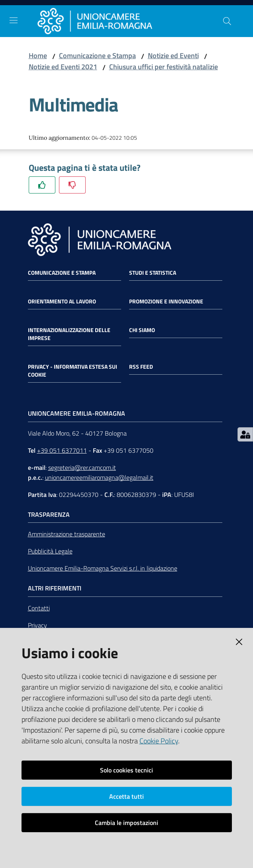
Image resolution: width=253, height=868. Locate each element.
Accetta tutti (126, 796)
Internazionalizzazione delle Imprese (69, 334)
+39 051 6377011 (62, 450)
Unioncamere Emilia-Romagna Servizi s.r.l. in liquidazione (103, 568)
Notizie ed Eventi (173, 56)
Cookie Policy (159, 741)
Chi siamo (142, 330)
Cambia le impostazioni (126, 823)
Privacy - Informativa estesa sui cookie (73, 371)
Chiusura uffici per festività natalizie (164, 67)
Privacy (37, 625)
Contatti (39, 608)
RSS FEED (141, 367)
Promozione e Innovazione (166, 301)
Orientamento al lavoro (62, 301)
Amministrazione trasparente (67, 534)
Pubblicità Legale (50, 551)
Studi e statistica (153, 273)
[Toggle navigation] (14, 20)
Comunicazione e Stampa (97, 56)
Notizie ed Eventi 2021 (63, 67)
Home (38, 56)
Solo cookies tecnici (126, 770)
